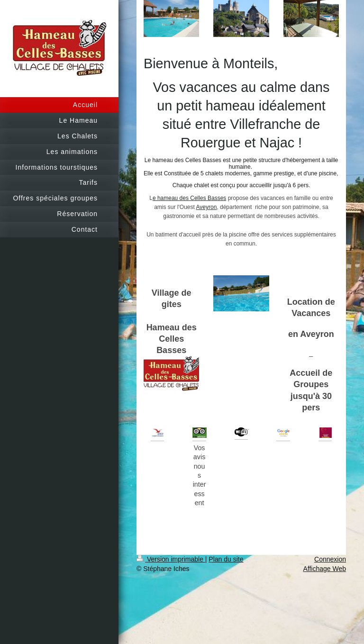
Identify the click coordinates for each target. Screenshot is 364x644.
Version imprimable (171, 559)
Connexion (330, 559)
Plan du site (226, 559)
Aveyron (207, 207)
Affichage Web (324, 569)
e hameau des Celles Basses (189, 198)
